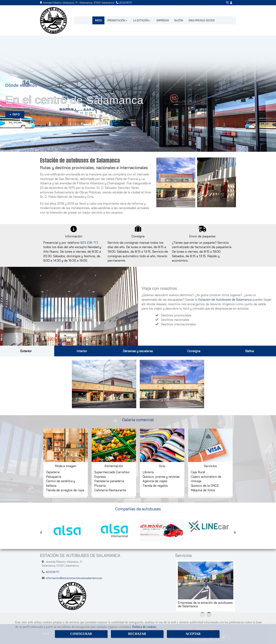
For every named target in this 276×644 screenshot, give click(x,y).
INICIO (98, 20)
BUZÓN (179, 20)
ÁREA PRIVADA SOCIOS (201, 20)
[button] (231, 3)
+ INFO (15, 114)
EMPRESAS (163, 20)
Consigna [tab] (194, 351)
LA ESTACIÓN (142, 20)
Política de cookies (144, 627)
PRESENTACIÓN (117, 20)
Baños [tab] (250, 351)
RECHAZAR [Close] (137, 634)
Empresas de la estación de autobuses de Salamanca (205, 604)
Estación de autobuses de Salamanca (80, 160)
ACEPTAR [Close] (193, 634)
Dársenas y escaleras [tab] (138, 351)
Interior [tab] (82, 351)
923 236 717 (89, 243)
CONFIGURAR (81, 634)
